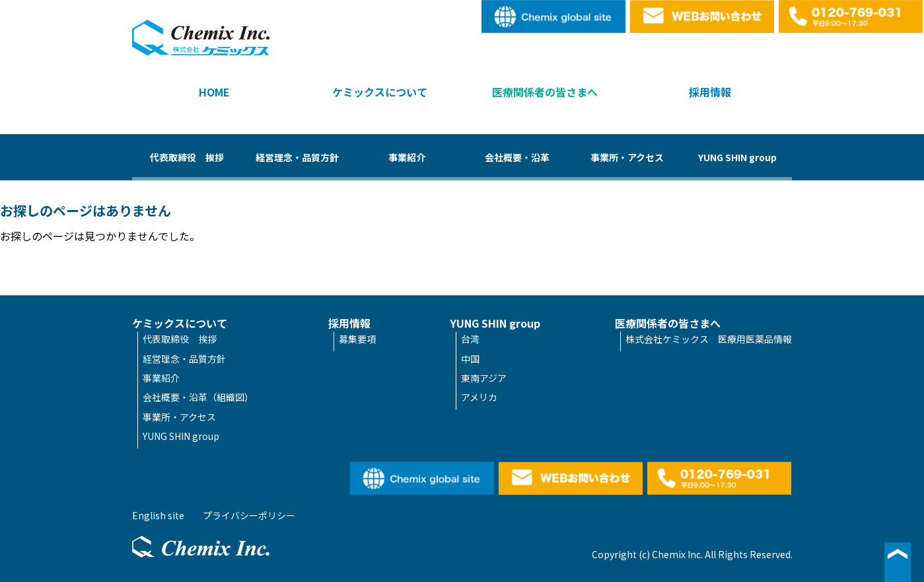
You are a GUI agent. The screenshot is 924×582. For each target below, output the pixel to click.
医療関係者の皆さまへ (545, 92)
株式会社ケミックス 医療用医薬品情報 (709, 339)
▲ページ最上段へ (898, 562)
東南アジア (484, 378)
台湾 (470, 339)
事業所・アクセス (627, 157)
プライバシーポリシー (249, 515)
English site (554, 17)
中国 (470, 359)
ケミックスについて (380, 92)
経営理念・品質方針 (297, 157)
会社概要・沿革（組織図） (198, 397)
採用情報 (710, 92)
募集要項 (357, 339)
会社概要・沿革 (517, 157)
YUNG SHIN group (737, 157)
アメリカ (479, 397)
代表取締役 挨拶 (187, 157)
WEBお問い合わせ (703, 17)
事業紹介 (407, 157)
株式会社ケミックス (201, 38)
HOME (214, 92)
